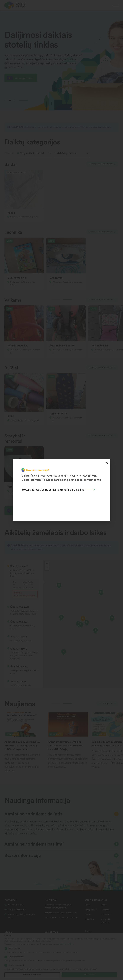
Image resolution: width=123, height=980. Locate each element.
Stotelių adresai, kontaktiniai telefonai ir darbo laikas (53, 489)
